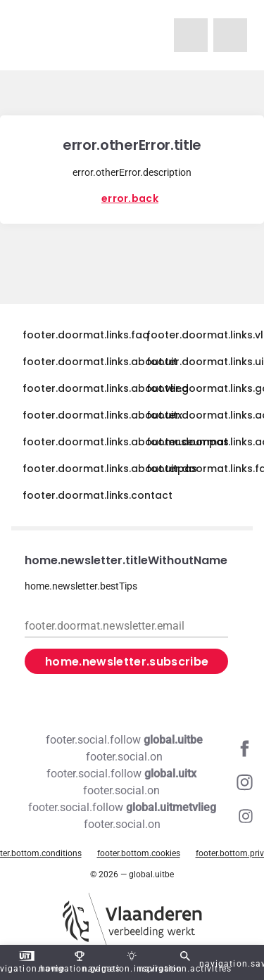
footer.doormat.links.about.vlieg (106, 388)
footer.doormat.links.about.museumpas (126, 442)
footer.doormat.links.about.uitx (102, 415)
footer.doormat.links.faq (86, 335)
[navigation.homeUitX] (230, 35)
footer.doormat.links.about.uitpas (110, 469)
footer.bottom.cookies (139, 853)
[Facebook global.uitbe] (132, 749)
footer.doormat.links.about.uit (100, 362)
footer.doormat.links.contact (98, 495)
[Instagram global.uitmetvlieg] (132, 816)
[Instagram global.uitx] (132, 782)
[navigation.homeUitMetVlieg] (191, 35)
